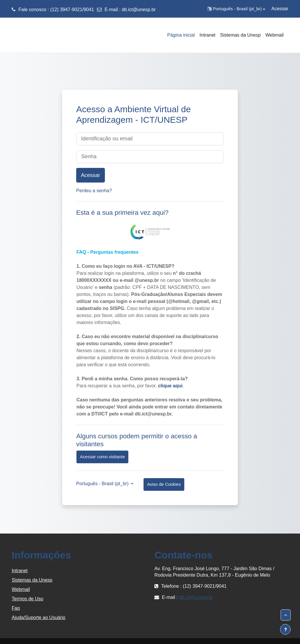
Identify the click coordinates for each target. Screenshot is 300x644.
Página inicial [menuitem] (181, 35)
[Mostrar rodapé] (285, 629)
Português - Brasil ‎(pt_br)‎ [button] (103, 484)
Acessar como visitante (102, 457)
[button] (236, 9)
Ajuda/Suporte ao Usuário (39, 617)
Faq (16, 608)
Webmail (21, 589)
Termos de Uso (28, 599)
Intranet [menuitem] (207, 35)
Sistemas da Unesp (32, 580)
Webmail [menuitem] (275, 35)
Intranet (20, 571)
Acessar (280, 9)
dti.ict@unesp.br (139, 10)
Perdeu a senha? (94, 191)
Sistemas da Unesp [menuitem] (240, 35)
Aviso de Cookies (164, 484)
